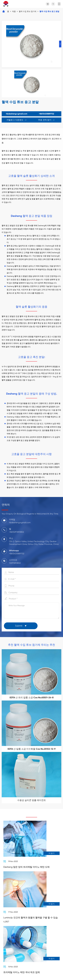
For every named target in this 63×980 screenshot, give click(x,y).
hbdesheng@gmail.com (17, 114)
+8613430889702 (46, 114)
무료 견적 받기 (46, 120)
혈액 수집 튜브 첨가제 (28, 11)
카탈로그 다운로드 (17, 120)
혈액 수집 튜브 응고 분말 (49, 11)
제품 (14, 11)
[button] (60, 44)
